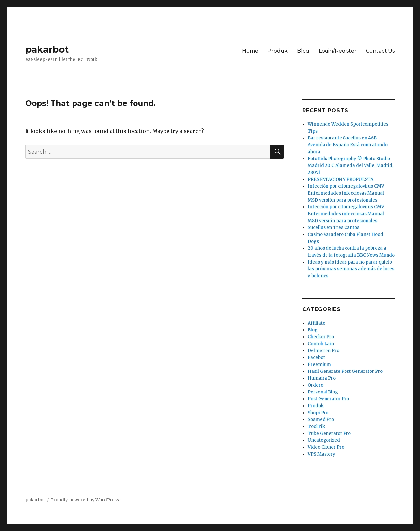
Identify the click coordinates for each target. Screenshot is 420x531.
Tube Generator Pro (329, 433)
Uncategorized (324, 440)
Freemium (319, 364)
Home (250, 51)
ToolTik (316, 426)
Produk (278, 51)
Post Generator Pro (328, 399)
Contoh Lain (321, 344)
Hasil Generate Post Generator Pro (345, 371)
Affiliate (316, 323)
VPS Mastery (322, 454)
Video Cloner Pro (326, 447)
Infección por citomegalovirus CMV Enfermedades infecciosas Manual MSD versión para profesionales (346, 193)
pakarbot (47, 49)
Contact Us (380, 51)
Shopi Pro (318, 413)
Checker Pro (321, 337)
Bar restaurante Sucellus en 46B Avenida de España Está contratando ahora (348, 145)
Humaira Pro (322, 378)
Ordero (315, 385)
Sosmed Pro (321, 420)
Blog (303, 51)
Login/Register (338, 51)
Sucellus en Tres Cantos (334, 228)
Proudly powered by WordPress (85, 500)
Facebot (316, 358)
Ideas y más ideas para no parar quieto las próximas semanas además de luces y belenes (351, 269)
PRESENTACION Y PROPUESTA (341, 179)
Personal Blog (323, 392)
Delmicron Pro (324, 351)
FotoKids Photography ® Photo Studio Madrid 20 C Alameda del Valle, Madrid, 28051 (351, 166)
